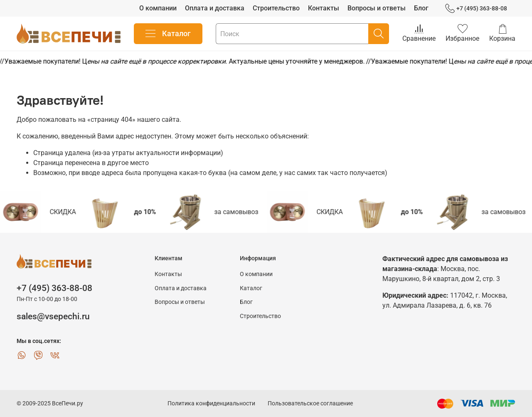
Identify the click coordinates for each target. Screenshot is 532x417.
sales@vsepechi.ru (53, 316)
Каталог (168, 34)
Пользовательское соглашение (310, 403)
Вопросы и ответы (377, 8)
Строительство (276, 8)
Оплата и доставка (215, 8)
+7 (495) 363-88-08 (476, 9)
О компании (158, 8)
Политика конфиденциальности (211, 403)
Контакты (324, 8)
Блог (421, 8)
